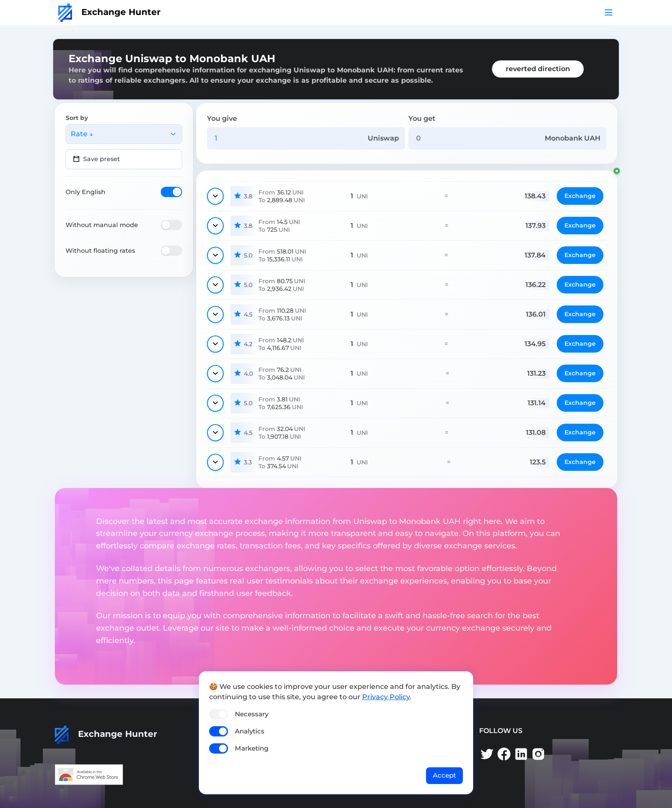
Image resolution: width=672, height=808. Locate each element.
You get (422, 118)
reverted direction (538, 69)
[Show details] (215, 196)
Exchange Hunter (109, 12)
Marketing (252, 748)
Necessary (252, 714)
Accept (444, 775)
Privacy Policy (386, 697)
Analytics (250, 731)
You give (222, 118)
